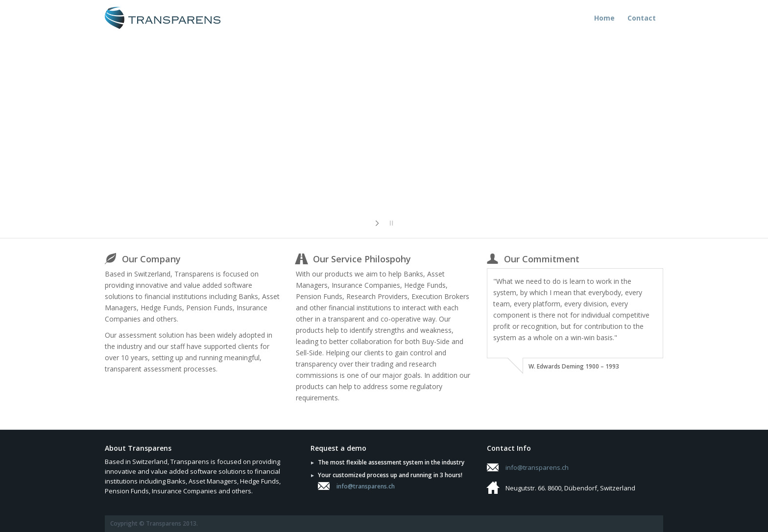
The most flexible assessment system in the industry (391, 462)
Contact (642, 18)
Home (604, 18)
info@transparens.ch (366, 486)
